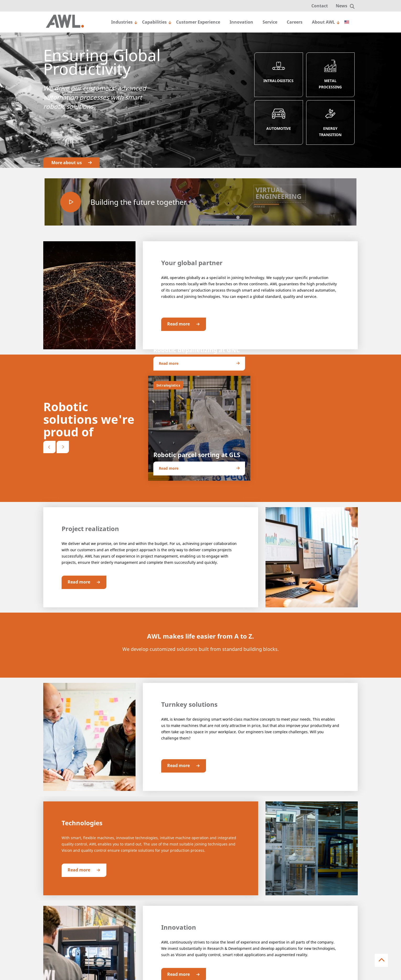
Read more (187, 324)
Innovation (241, 22)
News (342, 6)
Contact (320, 6)
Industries (122, 22)
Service (270, 22)
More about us (72, 163)
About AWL (323, 22)
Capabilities (154, 22)
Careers (295, 22)
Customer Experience (198, 22)
